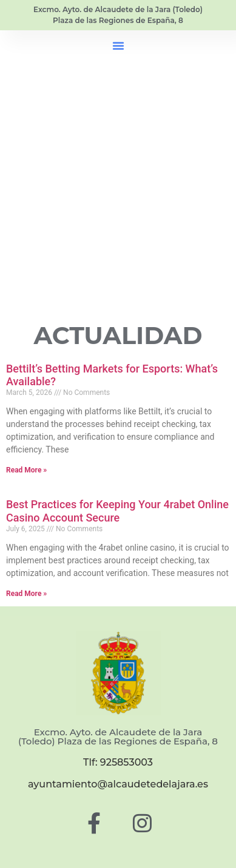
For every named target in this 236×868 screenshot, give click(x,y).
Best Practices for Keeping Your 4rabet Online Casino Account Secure (117, 511)
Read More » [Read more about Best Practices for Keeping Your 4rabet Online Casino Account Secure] (26, 594)
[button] (118, 45)
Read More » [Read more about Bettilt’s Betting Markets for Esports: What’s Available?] (26, 470)
